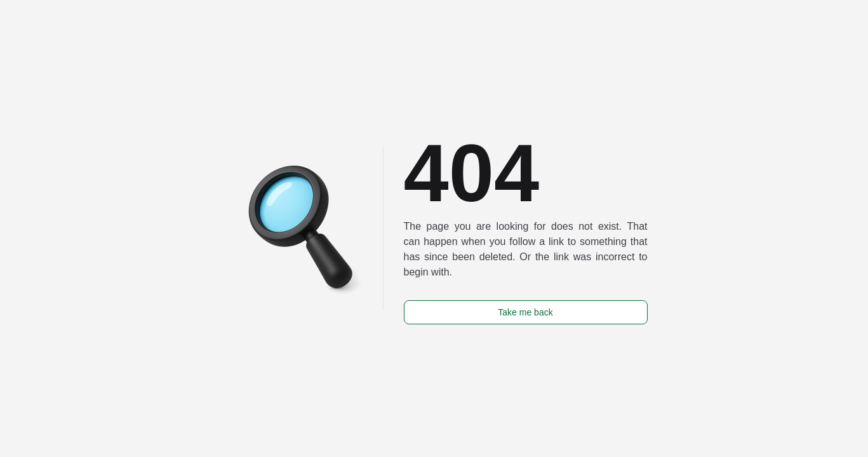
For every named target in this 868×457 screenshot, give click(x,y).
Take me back (525, 312)
